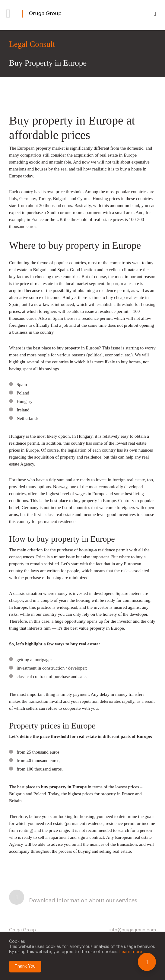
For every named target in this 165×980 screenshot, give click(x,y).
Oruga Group (45, 13)
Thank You (25, 966)
